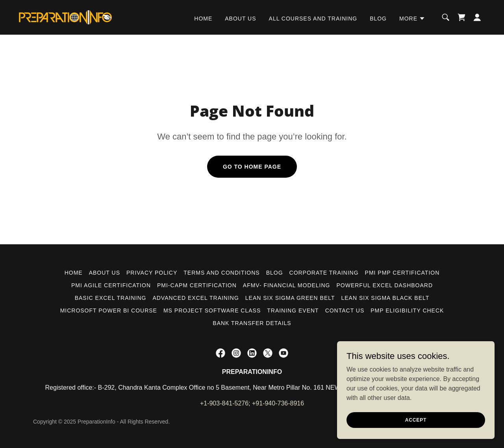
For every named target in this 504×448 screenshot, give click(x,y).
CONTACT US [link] (345, 310)
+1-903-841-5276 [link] (224, 403)
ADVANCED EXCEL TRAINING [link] (195, 298)
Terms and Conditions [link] (221, 273)
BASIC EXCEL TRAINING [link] (111, 298)
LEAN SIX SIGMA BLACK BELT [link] (385, 298)
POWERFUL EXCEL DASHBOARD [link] (385, 285)
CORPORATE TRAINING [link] (324, 273)
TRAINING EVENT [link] (293, 310)
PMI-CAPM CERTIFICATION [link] (197, 285)
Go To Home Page (252, 167)
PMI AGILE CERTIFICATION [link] (111, 285)
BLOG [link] (378, 19)
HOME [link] (203, 19)
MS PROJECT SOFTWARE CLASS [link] (212, 310)
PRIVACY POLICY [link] (152, 273)
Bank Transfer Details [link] (252, 323)
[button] (412, 19)
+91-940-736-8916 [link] (278, 403)
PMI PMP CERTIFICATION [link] (402, 273)
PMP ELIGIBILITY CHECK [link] (407, 310)
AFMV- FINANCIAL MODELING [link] (287, 285)
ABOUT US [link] (240, 19)
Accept (416, 420)
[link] (65, 17)
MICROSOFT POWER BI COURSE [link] (109, 310)
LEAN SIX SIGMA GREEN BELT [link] (290, 298)
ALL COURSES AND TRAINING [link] (313, 19)
